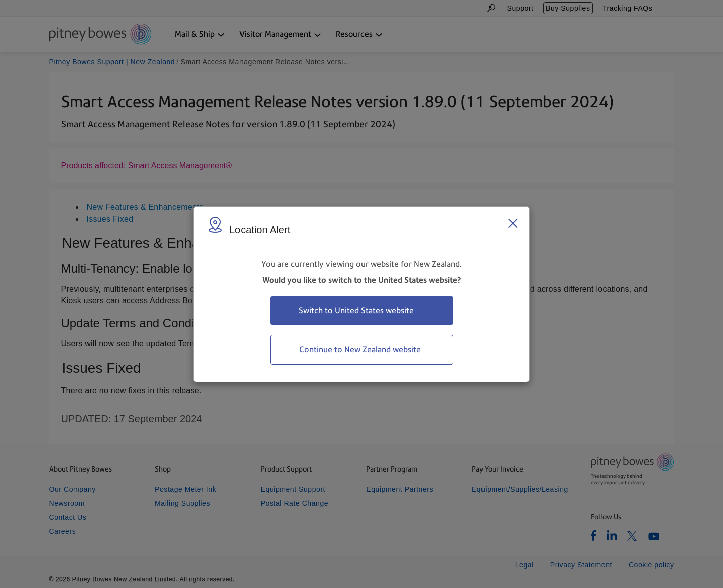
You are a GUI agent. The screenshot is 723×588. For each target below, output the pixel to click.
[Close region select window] (513, 223)
